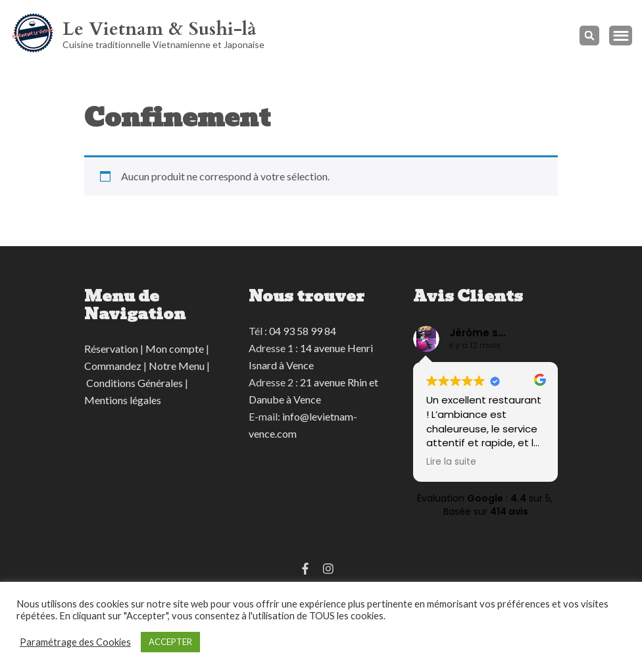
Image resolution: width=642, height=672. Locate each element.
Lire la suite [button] (451, 462)
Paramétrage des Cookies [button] (75, 642)
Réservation (111, 349)
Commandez (113, 366)
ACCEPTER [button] (170, 642)
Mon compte (175, 349)
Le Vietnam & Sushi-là (160, 29)
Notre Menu (177, 366)
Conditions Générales (135, 383)
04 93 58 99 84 (303, 331)
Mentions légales (123, 400)
